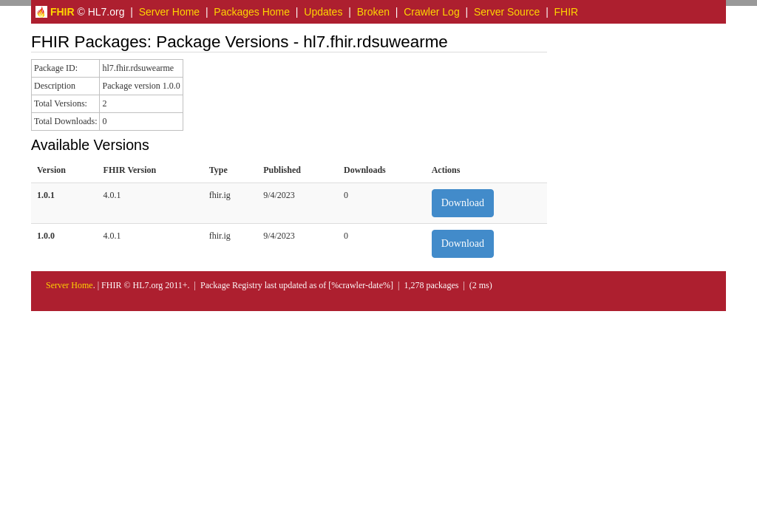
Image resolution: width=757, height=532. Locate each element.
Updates (323, 12)
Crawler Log (431, 12)
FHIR (567, 12)
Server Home (169, 12)
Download (463, 203)
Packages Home (252, 12)
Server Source (507, 12)
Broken (373, 12)
